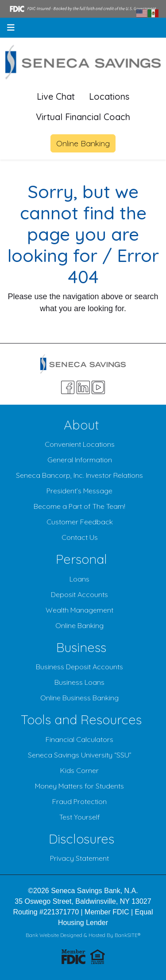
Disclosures (81, 839)
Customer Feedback (80, 522)
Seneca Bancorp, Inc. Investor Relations (79, 475)
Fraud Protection (79, 801)
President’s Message (79, 491)
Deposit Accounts (79, 594)
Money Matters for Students (79, 786)
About (81, 425)
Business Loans (79, 682)
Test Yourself (80, 817)
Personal (81, 559)
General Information (80, 460)
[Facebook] (68, 387)
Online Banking (83, 143)
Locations (109, 96)
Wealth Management (79, 610)
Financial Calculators (79, 739)
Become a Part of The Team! (79, 506)
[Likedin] (83, 387)
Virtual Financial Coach (83, 117)
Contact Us (80, 537)
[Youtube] (98, 387)
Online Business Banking (79, 698)
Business (81, 647)
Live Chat (56, 96)
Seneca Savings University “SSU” (80, 755)
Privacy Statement (79, 858)
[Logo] (83, 62)
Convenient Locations (80, 444)
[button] (11, 28)
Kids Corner (79, 770)
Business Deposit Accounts (79, 667)
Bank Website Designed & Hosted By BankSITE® (83, 935)
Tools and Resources (81, 719)
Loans (79, 579)
